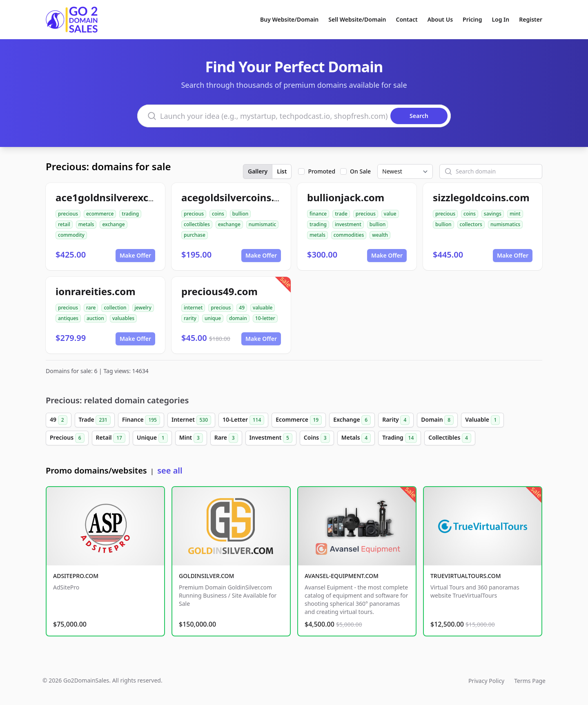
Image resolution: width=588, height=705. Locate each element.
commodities (349, 235)
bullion (241, 214)
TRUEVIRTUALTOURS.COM (466, 576)
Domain (437, 420)
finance (318, 214)
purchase (195, 235)
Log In (500, 19)
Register (531, 19)
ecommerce (100, 214)
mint (515, 214)
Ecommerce (299, 420)
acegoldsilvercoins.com (238, 197)
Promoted (322, 171)
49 (242, 308)
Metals (356, 438)
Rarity (396, 420)
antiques (68, 318)
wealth (380, 235)
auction (95, 318)
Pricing (472, 19)
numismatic (262, 224)
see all (170, 470)
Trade (95, 420)
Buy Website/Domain (289, 19)
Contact (407, 19)
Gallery (258, 171)
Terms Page (530, 681)
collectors (471, 224)
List (282, 171)
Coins (317, 438)
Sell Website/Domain (357, 19)
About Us (440, 19)
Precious (67, 438)
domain (238, 318)
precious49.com (219, 291)
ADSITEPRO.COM (76, 576)
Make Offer (135, 255)
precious (68, 214)
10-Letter (243, 420)
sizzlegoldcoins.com (481, 197)
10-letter (265, 318)
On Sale (360, 171)
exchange (113, 224)
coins (218, 214)
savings (493, 214)
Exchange (352, 420)
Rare (226, 438)
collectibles (197, 224)
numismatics (505, 224)
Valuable (482, 420)
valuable (263, 308)
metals (86, 224)
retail (64, 224)
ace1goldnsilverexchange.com (129, 197)
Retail (111, 438)
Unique (152, 438)
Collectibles (450, 438)
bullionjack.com (346, 197)
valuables (123, 318)
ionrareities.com (96, 291)
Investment (271, 438)
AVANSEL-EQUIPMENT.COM (342, 576)
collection (115, 308)
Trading (400, 438)
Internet (191, 420)
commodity (71, 235)
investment (348, 224)
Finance (141, 420)
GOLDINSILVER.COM (206, 576)
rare (91, 308)
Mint (191, 438)
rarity (190, 318)
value (390, 214)
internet (193, 308)
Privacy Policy (486, 681)
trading (130, 214)
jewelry (143, 308)
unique (213, 318)
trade (341, 214)
